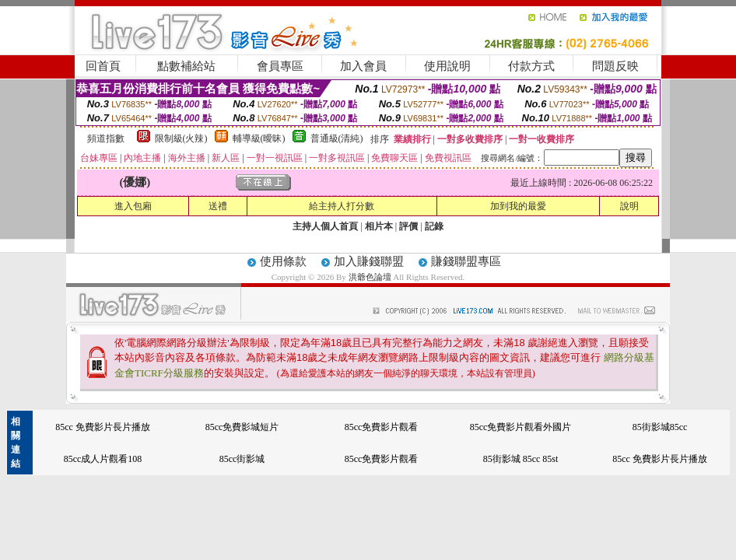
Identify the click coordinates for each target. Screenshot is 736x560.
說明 (629, 206)
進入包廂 (133, 206)
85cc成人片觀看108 (103, 459)
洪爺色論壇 (371, 277)
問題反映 (615, 66)
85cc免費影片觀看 (382, 427)
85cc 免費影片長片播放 (103, 427)
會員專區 (280, 66)
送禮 (218, 206)
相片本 (379, 226)
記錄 (434, 226)
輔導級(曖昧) (259, 138)
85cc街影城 (242, 459)
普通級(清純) (337, 138)
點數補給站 (186, 66)
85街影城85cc (660, 427)
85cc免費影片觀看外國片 (521, 427)
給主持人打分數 (342, 206)
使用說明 (447, 66)
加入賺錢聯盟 (369, 261)
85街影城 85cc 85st (521, 459)
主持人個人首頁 (325, 226)
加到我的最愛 (518, 206)
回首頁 (103, 66)
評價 (408, 226)
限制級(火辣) (181, 138)
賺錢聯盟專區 (466, 261)
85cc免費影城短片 (242, 427)
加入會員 (363, 66)
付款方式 (531, 66)
